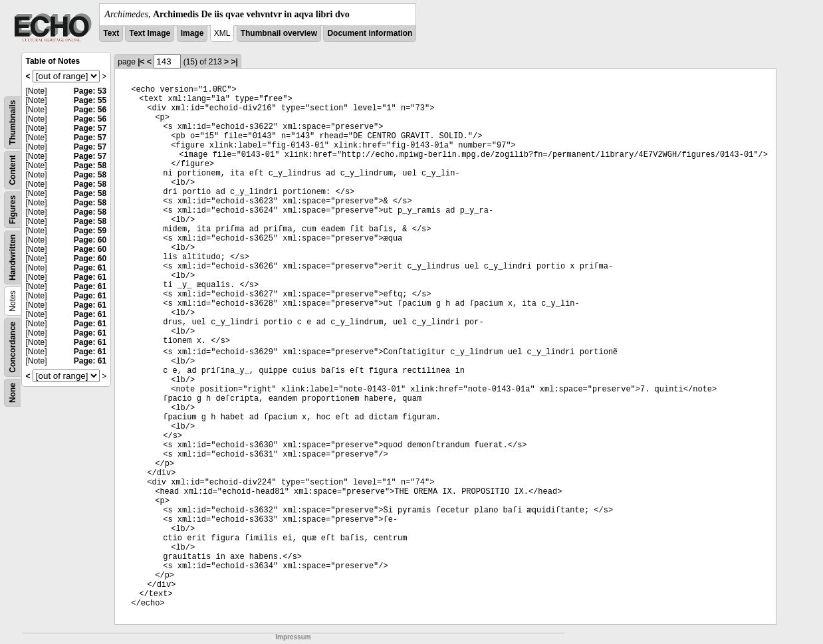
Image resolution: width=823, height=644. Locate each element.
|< (141, 62)
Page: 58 (90, 165)
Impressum (293, 637)
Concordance (13, 347)
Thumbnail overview (279, 33)
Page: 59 (90, 231)
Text (111, 33)
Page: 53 (90, 91)
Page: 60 (90, 240)
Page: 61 (90, 268)
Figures (13, 210)
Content (13, 170)
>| (234, 62)
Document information (370, 33)
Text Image (150, 33)
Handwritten (13, 258)
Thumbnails (13, 123)
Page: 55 (90, 100)
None (13, 393)
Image (192, 33)
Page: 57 (90, 128)
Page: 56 (90, 110)
